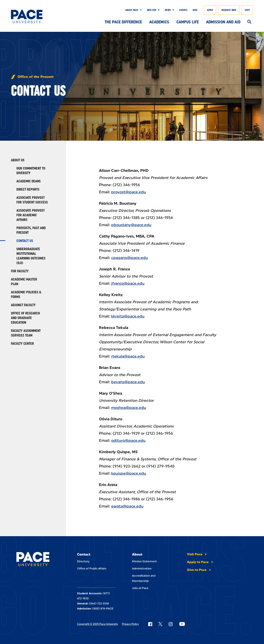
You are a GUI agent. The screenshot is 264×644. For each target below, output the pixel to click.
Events (183, 10)
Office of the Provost (35, 77)
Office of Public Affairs (92, 569)
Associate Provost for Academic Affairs (31, 215)
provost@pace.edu (129, 192)
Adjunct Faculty (23, 305)
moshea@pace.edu (129, 408)
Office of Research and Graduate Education (25, 318)
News (168, 10)
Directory (83, 561)
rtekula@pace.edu (128, 356)
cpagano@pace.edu (129, 258)
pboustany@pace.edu (131, 225)
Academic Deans (29, 181)
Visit (247, 10)
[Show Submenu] (140, 10)
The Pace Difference (123, 22)
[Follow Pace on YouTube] (182, 624)
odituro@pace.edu (128, 441)
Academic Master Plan (24, 282)
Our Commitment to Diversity (31, 171)
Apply (210, 10)
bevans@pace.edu (128, 382)
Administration (142, 569)
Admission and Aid (223, 22)
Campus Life (188, 22)
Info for (152, 10)
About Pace (132, 10)
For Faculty (20, 271)
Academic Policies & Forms (26, 295)
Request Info (229, 10)
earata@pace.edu (127, 506)
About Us (18, 160)
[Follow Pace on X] (160, 624)
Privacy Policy (130, 624)
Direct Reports (28, 189)
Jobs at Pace (140, 588)
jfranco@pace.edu (128, 283)
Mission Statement (144, 561)
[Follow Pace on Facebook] (150, 624)
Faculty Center (22, 344)
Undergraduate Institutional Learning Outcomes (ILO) (31, 256)
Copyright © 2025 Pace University (97, 624)
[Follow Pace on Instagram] (171, 624)
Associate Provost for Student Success (32, 200)
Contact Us (25, 241)
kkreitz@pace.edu (128, 316)
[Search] (249, 22)
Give (195, 10)
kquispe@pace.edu (129, 473)
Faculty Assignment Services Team (26, 333)
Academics (159, 22)
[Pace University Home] (27, 17)
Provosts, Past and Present (31, 230)
